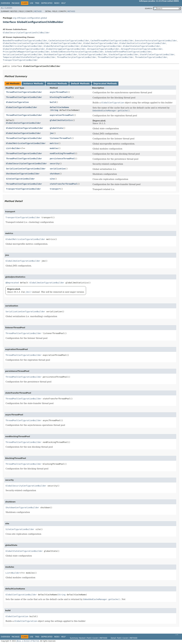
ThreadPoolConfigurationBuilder (116, 57)
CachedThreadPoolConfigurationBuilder (112, 41)
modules (54, 148)
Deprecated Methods (105, 84)
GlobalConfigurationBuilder (66, 43)
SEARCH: (149, 9)
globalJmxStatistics (61, 120)
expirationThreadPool (62, 115)
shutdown (55, 174)
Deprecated (47, 3)
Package (16, 3)
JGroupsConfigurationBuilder (103, 49)
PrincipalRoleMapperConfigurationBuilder (26, 52)
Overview (5, 3)
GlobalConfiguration (17, 102)
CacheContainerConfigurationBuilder (69, 41)
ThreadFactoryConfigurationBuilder (77, 57)
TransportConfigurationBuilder (20, 60)
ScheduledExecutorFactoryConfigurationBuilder (77, 52)
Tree (37, 3)
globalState (56, 128)
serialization (58, 169)
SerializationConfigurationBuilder (23, 55)
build (53, 102)
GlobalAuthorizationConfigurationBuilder (26, 43)
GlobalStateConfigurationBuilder (141, 46)
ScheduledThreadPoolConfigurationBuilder (128, 52)
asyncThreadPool (59, 92)
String (55, 110)
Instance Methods (33, 84)
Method (38, 11)
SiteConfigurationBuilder (93, 55)
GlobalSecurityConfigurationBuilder (101, 46)
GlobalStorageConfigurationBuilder (66, 49)
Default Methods (80, 84)
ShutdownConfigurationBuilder (60, 55)
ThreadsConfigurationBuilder (151, 57)
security (55, 164)
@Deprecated (12, 283)
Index (57, 3)
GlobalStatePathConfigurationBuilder (24, 49)
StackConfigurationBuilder (123, 55)
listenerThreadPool (61, 138)
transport (55, 189)
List (8, 148)
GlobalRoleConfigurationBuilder (62, 46)
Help (63, 3)
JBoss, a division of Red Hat (28, 641)
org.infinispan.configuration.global (30, 18)
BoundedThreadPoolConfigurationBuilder (25, 41)
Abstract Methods (57, 84)
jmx (52, 133)
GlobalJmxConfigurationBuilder (101, 43)
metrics (54, 143)
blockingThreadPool (61, 97)
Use (32, 3)
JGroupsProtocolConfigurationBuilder (141, 49)
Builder (16, 148)
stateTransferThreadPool (64, 184)
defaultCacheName (59, 107)
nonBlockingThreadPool (62, 153)
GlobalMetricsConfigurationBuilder (23, 46)
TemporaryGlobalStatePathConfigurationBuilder (29, 57)
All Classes (6, 8)
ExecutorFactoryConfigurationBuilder (156, 41)
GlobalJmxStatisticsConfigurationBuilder (143, 43)
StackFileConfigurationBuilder (157, 55)
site (52, 179)
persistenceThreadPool (62, 159)
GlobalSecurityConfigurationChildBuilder (26, 33)
